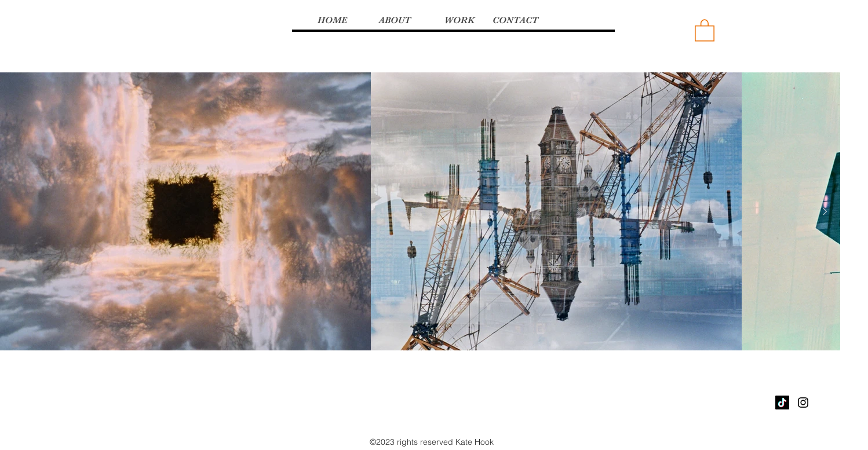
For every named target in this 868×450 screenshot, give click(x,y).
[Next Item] (825, 212)
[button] (705, 30)
